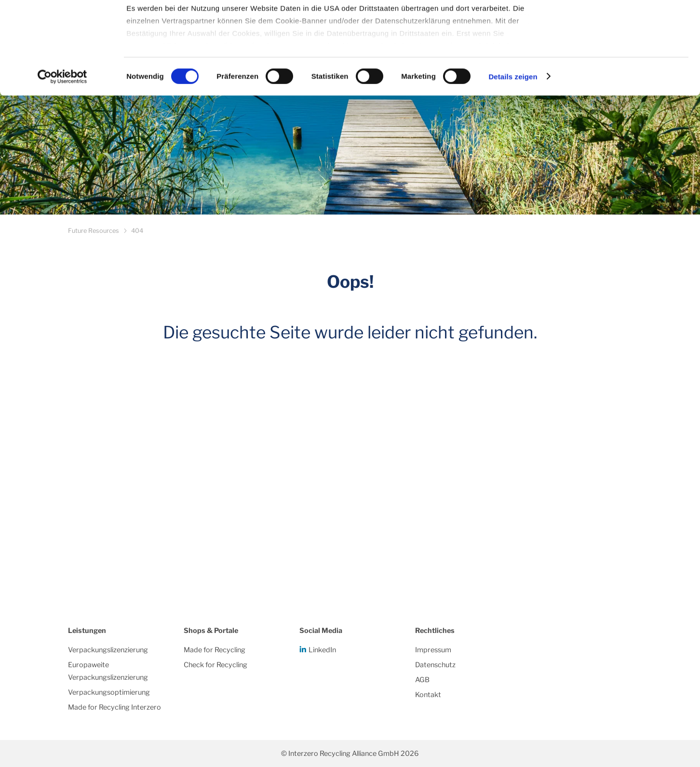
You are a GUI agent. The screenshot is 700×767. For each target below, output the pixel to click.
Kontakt (428, 695)
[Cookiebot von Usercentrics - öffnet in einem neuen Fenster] (62, 154)
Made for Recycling (215, 650)
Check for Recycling (215, 665)
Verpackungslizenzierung (108, 650)
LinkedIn (322, 650)
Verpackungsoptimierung (109, 692)
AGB (422, 680)
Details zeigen (513, 154)
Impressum (433, 650)
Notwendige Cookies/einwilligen (619, 57)
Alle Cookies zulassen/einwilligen (619, 25)
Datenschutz (435, 665)
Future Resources (94, 231)
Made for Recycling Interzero (114, 707)
